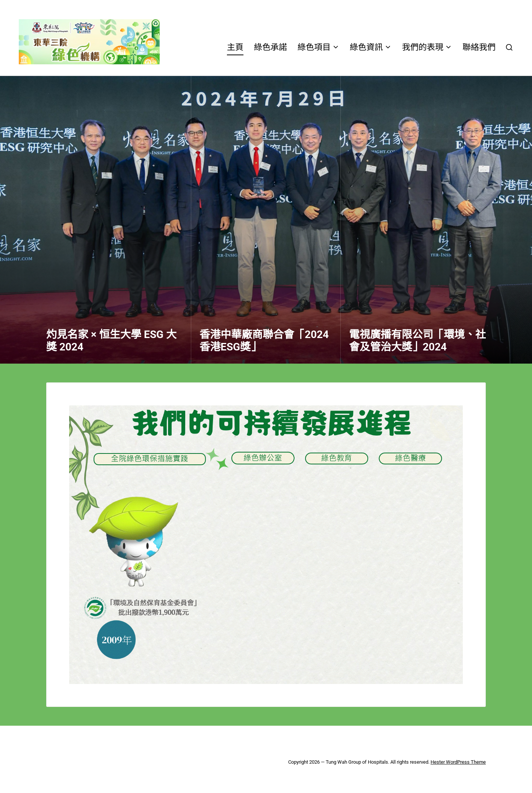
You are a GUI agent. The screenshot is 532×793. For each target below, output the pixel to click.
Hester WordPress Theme (458, 762)
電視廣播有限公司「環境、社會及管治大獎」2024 (417, 341)
